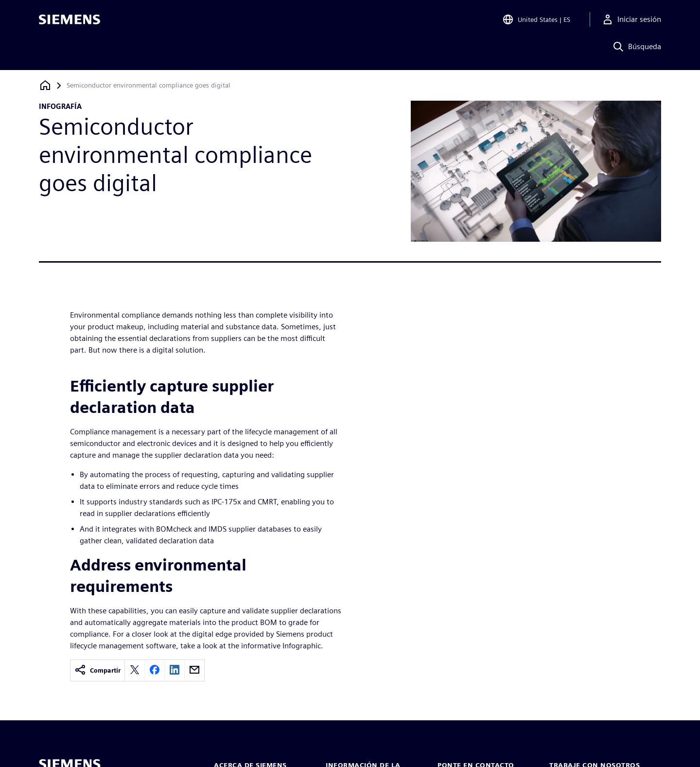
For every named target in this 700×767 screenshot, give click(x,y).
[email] (194, 670)
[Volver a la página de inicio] (45, 85)
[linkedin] (175, 670)
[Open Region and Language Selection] (536, 21)
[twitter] (135, 670)
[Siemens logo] (70, 21)
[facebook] (155, 670)
